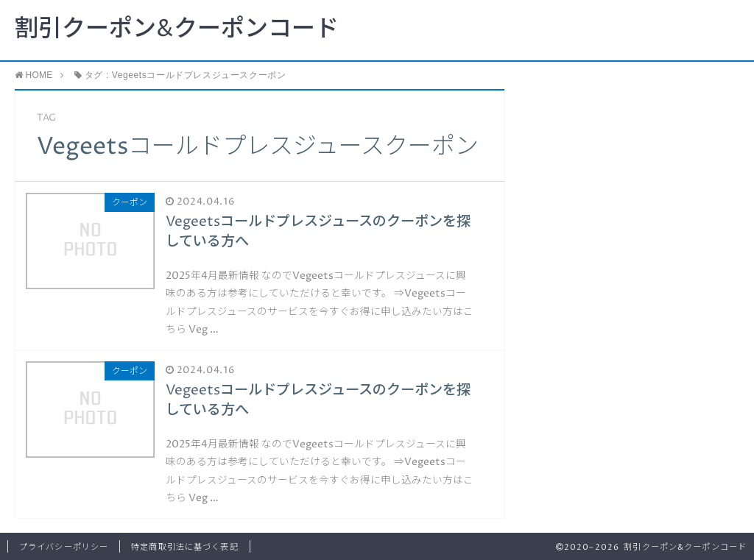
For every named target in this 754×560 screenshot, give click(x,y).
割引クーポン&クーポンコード (177, 29)
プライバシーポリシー (64, 547)
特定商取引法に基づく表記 (184, 547)
